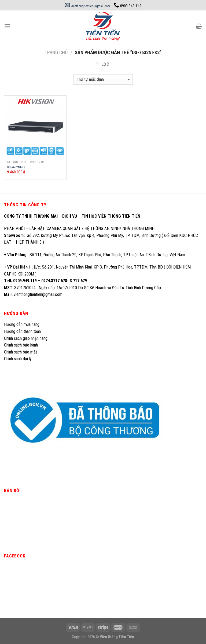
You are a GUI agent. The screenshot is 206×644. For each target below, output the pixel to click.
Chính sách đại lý (18, 359)
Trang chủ (56, 52)
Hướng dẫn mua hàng (22, 324)
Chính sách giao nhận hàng (26, 338)
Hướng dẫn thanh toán (22, 331)
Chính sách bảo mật (21, 352)
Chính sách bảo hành (21, 345)
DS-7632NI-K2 (16, 167)
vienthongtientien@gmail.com (87, 6)
